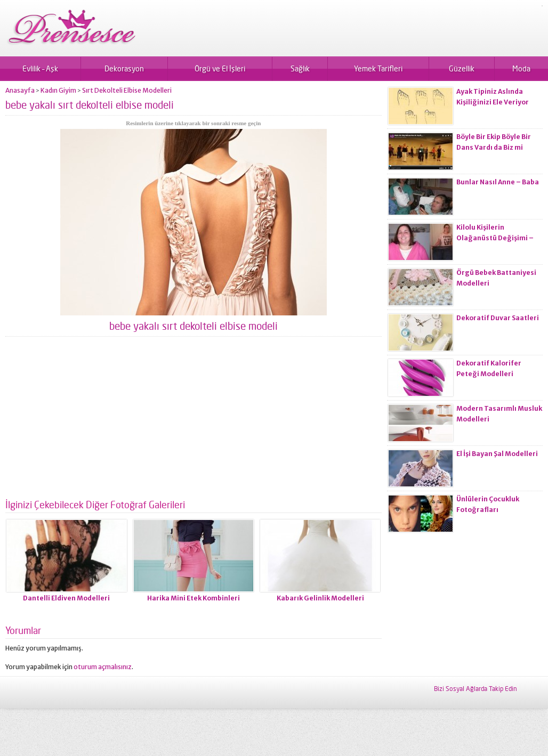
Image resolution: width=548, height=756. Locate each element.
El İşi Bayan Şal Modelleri (497, 454)
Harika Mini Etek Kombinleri (194, 598)
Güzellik (462, 68)
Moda (521, 68)
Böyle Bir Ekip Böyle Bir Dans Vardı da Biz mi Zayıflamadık (494, 147)
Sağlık (300, 68)
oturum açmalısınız (103, 667)
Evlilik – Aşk (40, 68)
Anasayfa (20, 90)
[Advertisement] (194, 422)
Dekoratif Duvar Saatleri (498, 318)
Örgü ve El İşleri (220, 68)
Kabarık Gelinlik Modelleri (320, 598)
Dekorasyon (124, 68)
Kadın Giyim (58, 90)
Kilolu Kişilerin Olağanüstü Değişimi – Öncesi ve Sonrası (495, 238)
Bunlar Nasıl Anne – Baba (498, 182)
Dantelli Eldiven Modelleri (66, 598)
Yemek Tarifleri (378, 68)
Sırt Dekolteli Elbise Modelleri (127, 90)
